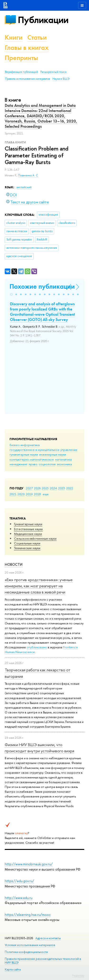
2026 (37, 488)
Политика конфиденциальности (26, 952)
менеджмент (19, 464)
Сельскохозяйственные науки (35, 538)
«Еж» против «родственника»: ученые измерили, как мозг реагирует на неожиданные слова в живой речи (39, 586)
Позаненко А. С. (28, 175)
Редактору (78, 975)
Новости (14, 564)
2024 (53, 488)
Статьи (37, 37)
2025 (45, 488)
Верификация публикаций (21, 72)
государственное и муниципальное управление (43, 450)
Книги (14, 37)
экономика (64, 464)
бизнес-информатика (25, 445)
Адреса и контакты (48, 938)
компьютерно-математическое (32, 459)
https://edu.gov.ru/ (19, 881)
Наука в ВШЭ (61, 79)
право (33, 464)
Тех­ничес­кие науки (27, 548)
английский (24, 187)
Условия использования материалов (30, 945)
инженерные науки (53, 454)
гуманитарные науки (24, 454)
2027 (29, 488)
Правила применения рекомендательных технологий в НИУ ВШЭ (43, 961)
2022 (70, 488)
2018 (37, 494)
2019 (29, 494)
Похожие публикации (42, 286)
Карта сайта (13, 969)
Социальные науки (27, 543)
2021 (13, 494)
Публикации (43, 20)
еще (46, 494)
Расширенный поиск (54, 72)
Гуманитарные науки (28, 524)
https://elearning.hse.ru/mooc (28, 915)
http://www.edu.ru (19, 898)
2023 (62, 488)
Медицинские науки (28, 534)
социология (47, 464)
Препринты (21, 58)
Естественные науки (28, 529)
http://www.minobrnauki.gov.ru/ (29, 864)
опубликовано (37, 647)
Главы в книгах (27, 48)
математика (63, 459)
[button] (11, 294)
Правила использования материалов (28, 79)
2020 (21, 494)
